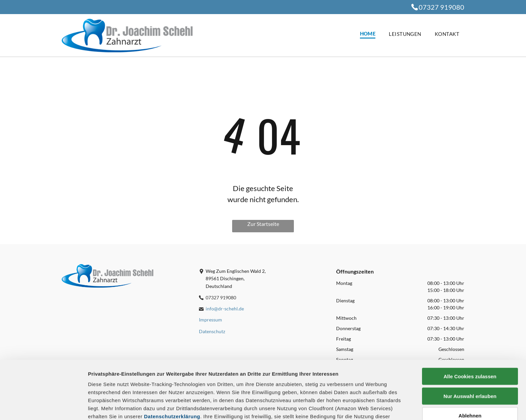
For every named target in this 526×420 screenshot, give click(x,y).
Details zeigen (357, 407)
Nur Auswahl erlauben (470, 341)
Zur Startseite (263, 224)
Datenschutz (137, 389)
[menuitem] (361, 34)
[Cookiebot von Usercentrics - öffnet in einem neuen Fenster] (43, 407)
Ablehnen (470, 361)
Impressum (102, 389)
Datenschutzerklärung (172, 362)
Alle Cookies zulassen (470, 322)
